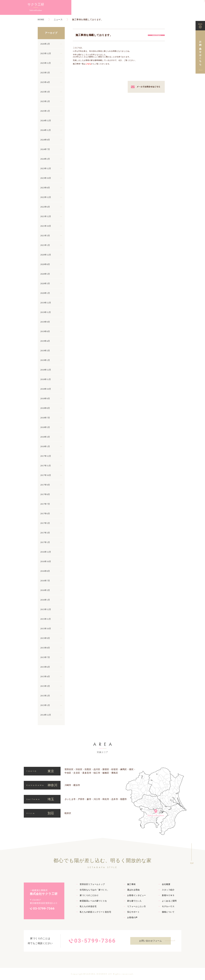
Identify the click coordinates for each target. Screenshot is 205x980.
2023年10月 (46, 178)
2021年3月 (45, 236)
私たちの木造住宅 (88, 906)
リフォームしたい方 (137, 906)
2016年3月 (45, 590)
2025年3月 (45, 92)
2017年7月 (45, 504)
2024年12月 (46, 121)
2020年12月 (46, 255)
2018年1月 (45, 446)
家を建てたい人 (134, 901)
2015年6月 (45, 667)
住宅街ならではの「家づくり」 (94, 890)
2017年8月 (45, 494)
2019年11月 (46, 312)
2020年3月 (45, 284)
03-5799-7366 (44, 909)
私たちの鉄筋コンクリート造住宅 (95, 912)
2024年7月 (45, 149)
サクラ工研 (15, 5)
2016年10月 (46, 561)
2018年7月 (45, 418)
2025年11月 (46, 63)
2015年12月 (46, 609)
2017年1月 (45, 542)
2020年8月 (45, 264)
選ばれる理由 (133, 890)
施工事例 (131, 884)
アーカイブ (51, 33)
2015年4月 (45, 677)
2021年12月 (46, 216)
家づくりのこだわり (89, 895)
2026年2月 (45, 44)
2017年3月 (45, 533)
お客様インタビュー (137, 895)
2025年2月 (45, 101)
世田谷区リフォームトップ (92, 884)
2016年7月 (45, 581)
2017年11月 (46, 466)
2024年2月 (45, 159)
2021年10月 (46, 226)
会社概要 (166, 884)
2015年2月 (45, 696)
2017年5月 (45, 523)
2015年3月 (45, 686)
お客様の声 (132, 917)
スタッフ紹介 (168, 890)
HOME (41, 20)
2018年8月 (45, 408)
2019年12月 (46, 303)
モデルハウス (168, 906)
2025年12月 (46, 53)
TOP (192, 863)
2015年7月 (45, 657)
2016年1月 (45, 600)
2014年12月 (46, 715)
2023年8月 (45, 188)
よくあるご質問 (169, 901)
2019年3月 (45, 351)
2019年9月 (45, 322)
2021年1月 (45, 245)
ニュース (58, 20)
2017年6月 (45, 514)
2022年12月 (46, 197)
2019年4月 (45, 341)
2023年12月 (46, 168)
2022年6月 (45, 207)
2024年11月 (46, 130)
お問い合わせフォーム (151, 941)
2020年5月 (45, 274)
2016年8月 (45, 571)
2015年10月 (46, 629)
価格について (168, 912)
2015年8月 (45, 648)
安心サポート (133, 912)
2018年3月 (45, 437)
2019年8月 (45, 331)
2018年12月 (46, 370)
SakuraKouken (15, 11)
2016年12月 (46, 552)
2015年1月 (45, 705)
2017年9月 (45, 485)
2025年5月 (45, 73)
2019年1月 (45, 360)
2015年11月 (46, 619)
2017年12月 (46, 456)
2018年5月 (45, 427)
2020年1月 (45, 293)
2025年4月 (45, 82)
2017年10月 (46, 475)
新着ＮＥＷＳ (168, 895)
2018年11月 (46, 379)
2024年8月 (45, 140)
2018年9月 (45, 399)
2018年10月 (46, 389)
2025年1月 (45, 111)
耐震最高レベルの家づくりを (93, 901)
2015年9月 (45, 638)
